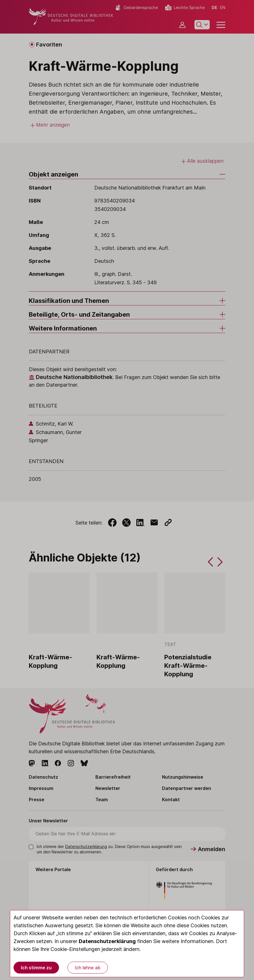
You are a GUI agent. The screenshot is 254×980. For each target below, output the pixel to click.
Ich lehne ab (88, 968)
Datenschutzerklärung (107, 941)
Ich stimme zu (36, 968)
